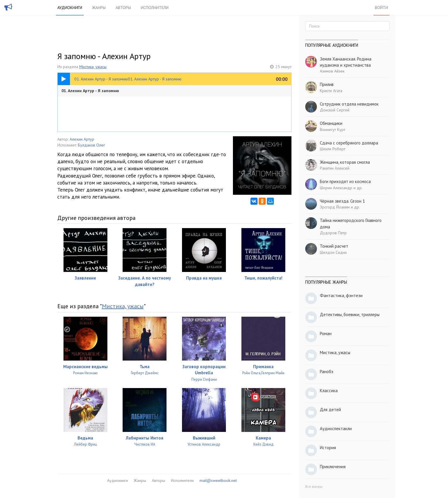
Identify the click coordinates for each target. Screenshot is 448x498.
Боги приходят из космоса (345, 181)
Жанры (99, 8)
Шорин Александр (336, 188)
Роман (326, 334)
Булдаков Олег (91, 145)
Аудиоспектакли (336, 429)
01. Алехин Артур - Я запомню (90, 91)
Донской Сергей (335, 110)
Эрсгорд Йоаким (335, 207)
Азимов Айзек (332, 71)
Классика (329, 391)
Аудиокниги (70, 8)
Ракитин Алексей (335, 168)
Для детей (330, 410)
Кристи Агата (331, 91)
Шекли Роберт (333, 149)
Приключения (333, 467)
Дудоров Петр (333, 233)
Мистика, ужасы (93, 67)
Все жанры (314, 486)
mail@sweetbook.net (218, 480)
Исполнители (155, 8)
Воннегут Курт (333, 130)
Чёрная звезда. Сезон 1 (342, 201)
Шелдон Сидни (333, 252)
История (328, 448)
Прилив (327, 84)
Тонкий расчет (334, 246)
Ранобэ (327, 372)
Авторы (123, 8)
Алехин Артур (82, 139)
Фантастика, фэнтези (341, 295)
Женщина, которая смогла (345, 162)
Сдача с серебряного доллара (349, 143)
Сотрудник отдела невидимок (349, 104)
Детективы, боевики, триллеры (350, 315)
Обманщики (331, 123)
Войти (381, 8)
